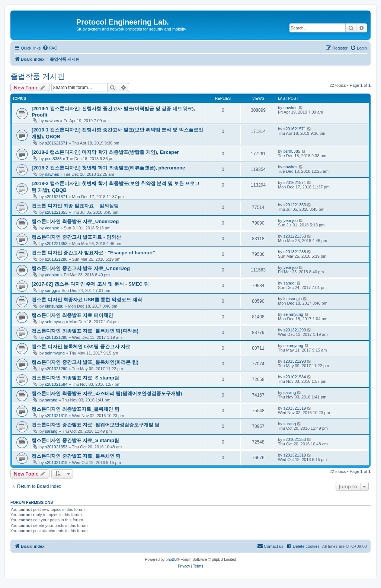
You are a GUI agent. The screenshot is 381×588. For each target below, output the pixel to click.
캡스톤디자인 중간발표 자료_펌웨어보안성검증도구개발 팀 (95, 425)
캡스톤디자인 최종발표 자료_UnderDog (75, 221)
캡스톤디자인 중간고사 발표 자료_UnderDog (81, 268)
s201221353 (56, 212)
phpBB (171, 560)
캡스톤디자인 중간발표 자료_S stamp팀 (75, 440)
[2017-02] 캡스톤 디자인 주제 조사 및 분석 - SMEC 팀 (90, 284)
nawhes (52, 121)
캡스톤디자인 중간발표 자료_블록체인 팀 (76, 456)
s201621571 (56, 143)
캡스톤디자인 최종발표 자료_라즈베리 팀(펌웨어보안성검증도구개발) (107, 393)
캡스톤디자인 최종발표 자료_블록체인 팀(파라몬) (85, 331)
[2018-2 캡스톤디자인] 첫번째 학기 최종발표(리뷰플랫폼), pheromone (108, 168)
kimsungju (54, 306)
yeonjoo (52, 228)
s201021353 (56, 447)
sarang (51, 400)
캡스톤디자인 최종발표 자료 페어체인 (72, 315)
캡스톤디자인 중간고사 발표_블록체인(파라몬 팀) (85, 362)
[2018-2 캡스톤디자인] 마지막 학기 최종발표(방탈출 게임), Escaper (105, 152)
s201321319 (56, 416)
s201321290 (56, 337)
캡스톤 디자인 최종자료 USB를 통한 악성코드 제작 (87, 300)
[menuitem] (50, 48)
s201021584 (56, 384)
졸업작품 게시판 (38, 76)
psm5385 (53, 159)
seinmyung (55, 322)
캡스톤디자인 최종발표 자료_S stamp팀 (75, 378)
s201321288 (56, 259)
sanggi (51, 290)
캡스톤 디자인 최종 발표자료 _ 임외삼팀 (75, 206)
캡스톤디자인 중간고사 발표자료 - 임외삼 (76, 237)
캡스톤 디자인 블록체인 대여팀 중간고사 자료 (81, 347)
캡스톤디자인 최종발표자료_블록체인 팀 (76, 409)
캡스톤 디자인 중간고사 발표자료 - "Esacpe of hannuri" (93, 253)
